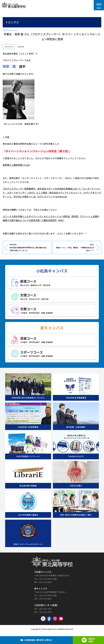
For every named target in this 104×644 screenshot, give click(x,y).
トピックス (14, 30)
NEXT (75, 248)
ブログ (5, 30)
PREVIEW (29, 248)
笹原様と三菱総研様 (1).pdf (16, 165)
